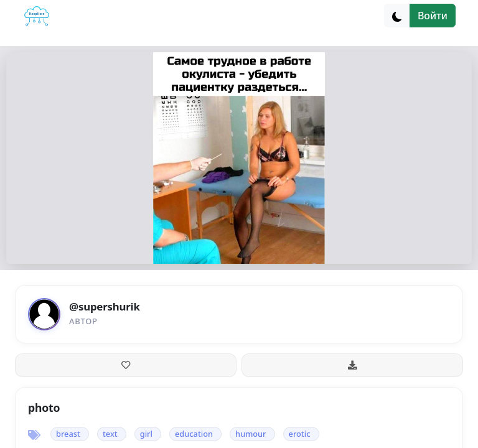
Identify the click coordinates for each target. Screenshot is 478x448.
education (194, 434)
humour (251, 434)
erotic (300, 434)
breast (68, 434)
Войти (433, 16)
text (110, 434)
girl (146, 434)
